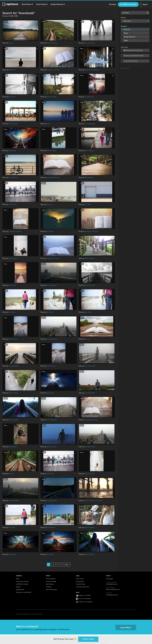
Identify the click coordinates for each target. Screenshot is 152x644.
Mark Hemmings (52, 43)
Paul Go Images (52, 151)
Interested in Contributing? (24, 592)
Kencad (87, 339)
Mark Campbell (90, 258)
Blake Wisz (12, 70)
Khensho (50, 204)
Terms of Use (80, 579)
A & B (10, 43)
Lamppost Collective (53, 70)
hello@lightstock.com (112, 595)
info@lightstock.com (112, 584)
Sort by (123, 18)
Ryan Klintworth (90, 43)
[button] (27, 4)
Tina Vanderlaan (90, 124)
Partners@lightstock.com (113, 589)
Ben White (12, 97)
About (18, 579)
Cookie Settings (81, 584)
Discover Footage (51, 581)
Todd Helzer (13, 204)
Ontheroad (12, 151)
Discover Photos (51, 579)
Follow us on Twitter (85, 595)
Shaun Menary (89, 151)
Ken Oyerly (12, 285)
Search (148, 13)
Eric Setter (88, 204)
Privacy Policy (80, 581)
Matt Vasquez (89, 178)
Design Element (129, 37)
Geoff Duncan (13, 124)
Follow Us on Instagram (86, 602)
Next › (67, 564)
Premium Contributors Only (134, 56)
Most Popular (50, 584)
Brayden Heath (52, 97)
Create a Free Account (22, 581)
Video (126, 40)
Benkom (11, 474)
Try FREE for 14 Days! (128, 4)
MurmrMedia (13, 447)
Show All (127, 29)
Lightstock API (20, 589)
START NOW (88, 639)
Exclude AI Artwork (131, 61)
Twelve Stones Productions (94, 501)
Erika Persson (13, 339)
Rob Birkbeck (51, 527)
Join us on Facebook (85, 599)
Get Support (110, 579)
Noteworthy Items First (133, 50)
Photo (126, 33)
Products (124, 26)
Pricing (113, 4)
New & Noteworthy (51, 589)
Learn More (126, 627)
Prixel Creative (13, 258)
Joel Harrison (89, 97)
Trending (49, 587)
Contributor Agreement (83, 587)
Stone (49, 124)
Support (18, 587)
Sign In (145, 4)
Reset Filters (125, 68)
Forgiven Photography (92, 70)
